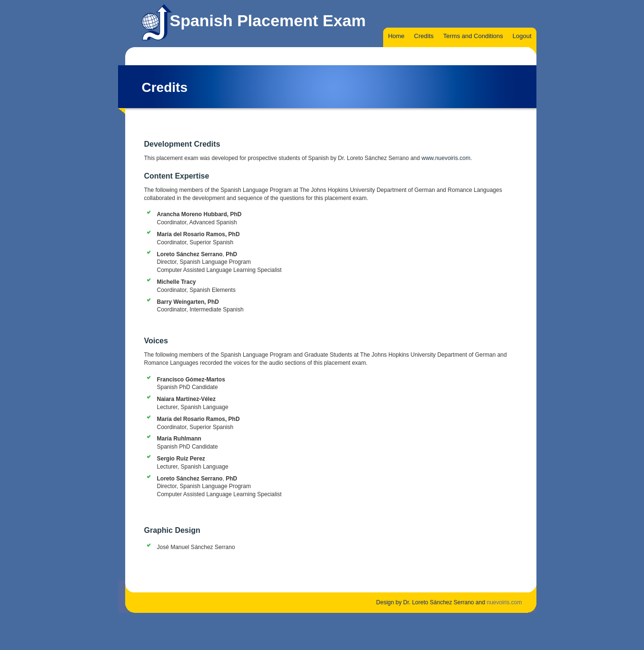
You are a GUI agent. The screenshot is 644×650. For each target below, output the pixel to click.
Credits (424, 36)
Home (396, 36)
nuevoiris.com (504, 602)
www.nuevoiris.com (446, 158)
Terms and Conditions (473, 36)
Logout (522, 36)
